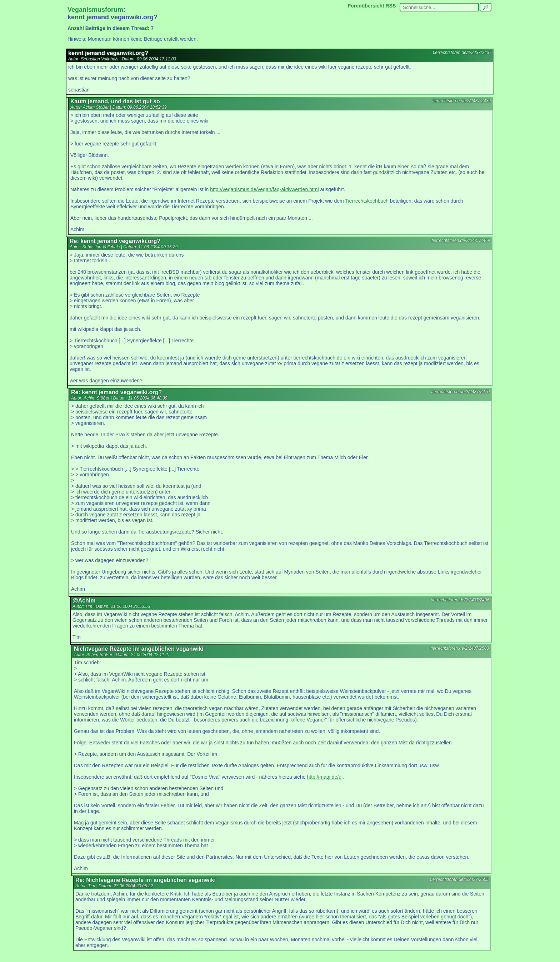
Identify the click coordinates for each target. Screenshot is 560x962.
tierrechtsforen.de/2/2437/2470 (461, 392)
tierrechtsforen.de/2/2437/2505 (459, 879)
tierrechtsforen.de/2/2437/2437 (462, 53)
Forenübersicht (366, 6)
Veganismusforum (95, 10)
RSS (391, 6)
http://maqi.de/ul (325, 777)
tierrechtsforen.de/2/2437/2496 (460, 600)
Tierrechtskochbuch (367, 201)
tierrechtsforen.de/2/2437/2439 (462, 101)
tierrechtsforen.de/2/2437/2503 (460, 648)
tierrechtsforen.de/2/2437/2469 (461, 240)
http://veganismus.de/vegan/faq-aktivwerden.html (264, 189)
